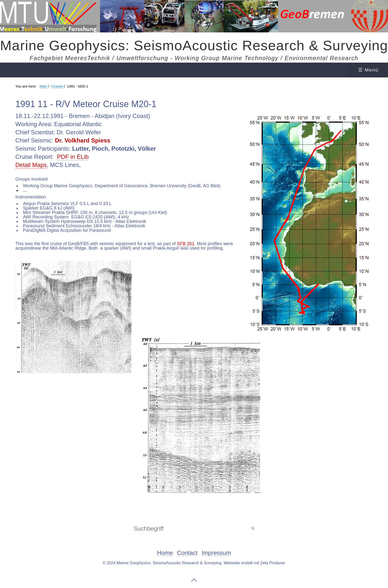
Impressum (216, 553)
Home (165, 553)
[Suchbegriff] (194, 529)
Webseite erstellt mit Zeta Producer (254, 563)
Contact (187, 553)
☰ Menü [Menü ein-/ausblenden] (368, 70)
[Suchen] (253, 529)
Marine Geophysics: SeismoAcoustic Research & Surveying (194, 45)
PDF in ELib (73, 157)
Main (43, 86)
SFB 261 (186, 244)
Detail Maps (31, 165)
